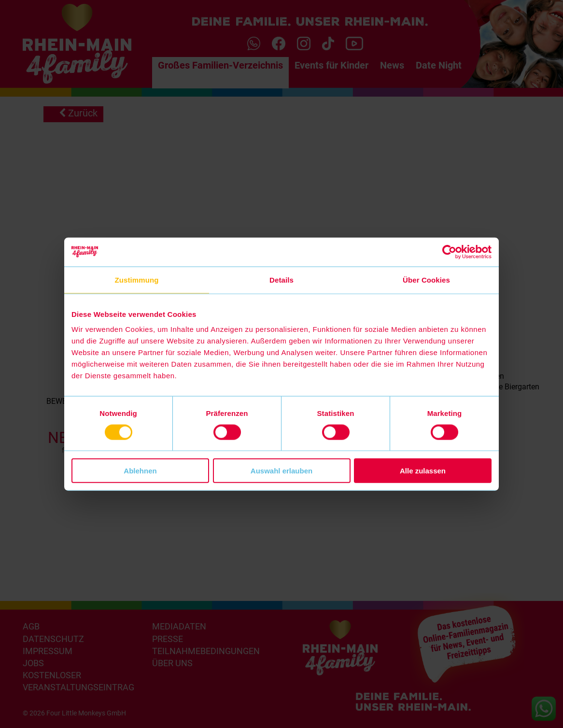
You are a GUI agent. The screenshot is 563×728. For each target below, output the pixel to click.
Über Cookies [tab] (426, 279)
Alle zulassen (423, 471)
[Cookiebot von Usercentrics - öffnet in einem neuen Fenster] (449, 252)
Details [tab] (281, 279)
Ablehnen (140, 471)
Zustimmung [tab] (137, 279)
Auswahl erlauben (281, 471)
